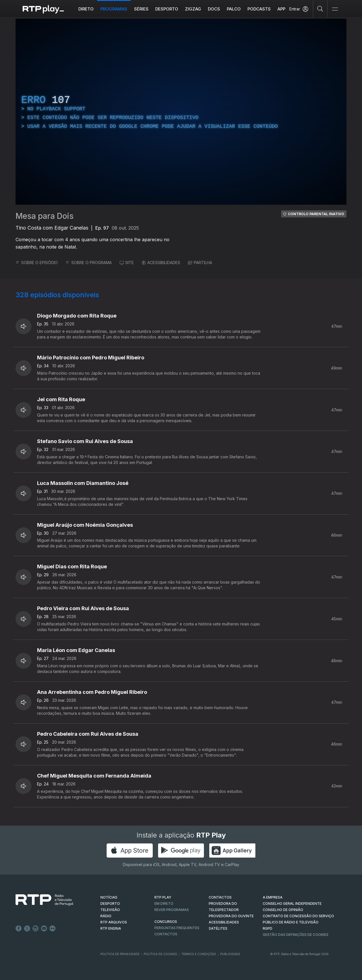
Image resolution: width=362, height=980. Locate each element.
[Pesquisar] (320, 8)
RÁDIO (106, 916)
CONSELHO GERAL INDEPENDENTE (292, 904)
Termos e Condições (199, 954)
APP (281, 9)
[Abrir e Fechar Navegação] (335, 9)
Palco (234, 9)
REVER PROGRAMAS (172, 910)
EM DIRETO (164, 904)
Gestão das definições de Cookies (296, 935)
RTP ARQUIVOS (114, 922)
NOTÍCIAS (109, 897)
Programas (114, 9)
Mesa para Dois (45, 216)
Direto (86, 9)
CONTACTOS (220, 897)
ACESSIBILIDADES (161, 263)
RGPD (268, 928)
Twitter (27, 929)
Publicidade (230, 954)
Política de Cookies (160, 954)
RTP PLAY (163, 897)
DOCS (214, 9)
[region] (181, 112)
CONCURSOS (166, 922)
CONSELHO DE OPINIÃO (283, 910)
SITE (127, 263)
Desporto (167, 9)
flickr (53, 929)
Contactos (166, 934)
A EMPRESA (273, 897)
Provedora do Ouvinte (231, 916)
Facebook (19, 929)
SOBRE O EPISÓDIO (37, 263)
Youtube (44, 929)
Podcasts (259, 9)
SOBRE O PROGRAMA (89, 263)
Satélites (218, 928)
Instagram (36, 929)
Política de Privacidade (120, 954)
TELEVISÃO (110, 910)
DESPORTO (110, 904)
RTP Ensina (111, 928)
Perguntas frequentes (177, 928)
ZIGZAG (193, 9)
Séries (141, 9)
